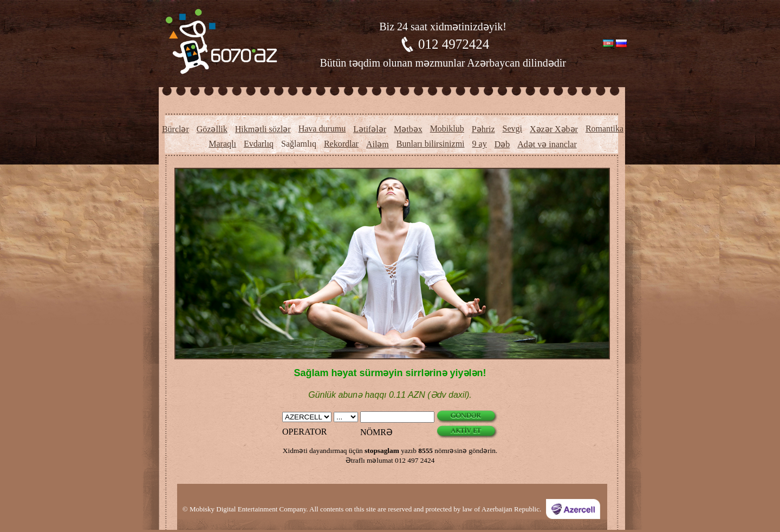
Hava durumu (322, 129)
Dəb (502, 144)
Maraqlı (222, 144)
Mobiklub (447, 129)
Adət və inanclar (547, 144)
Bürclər (175, 129)
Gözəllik (212, 129)
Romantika (604, 129)
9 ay (480, 144)
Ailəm (378, 144)
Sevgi (512, 129)
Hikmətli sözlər (263, 129)
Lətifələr (370, 129)
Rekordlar (341, 144)
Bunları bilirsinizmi (431, 144)
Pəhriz (483, 129)
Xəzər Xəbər (554, 129)
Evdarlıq (259, 144)
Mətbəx (408, 129)
